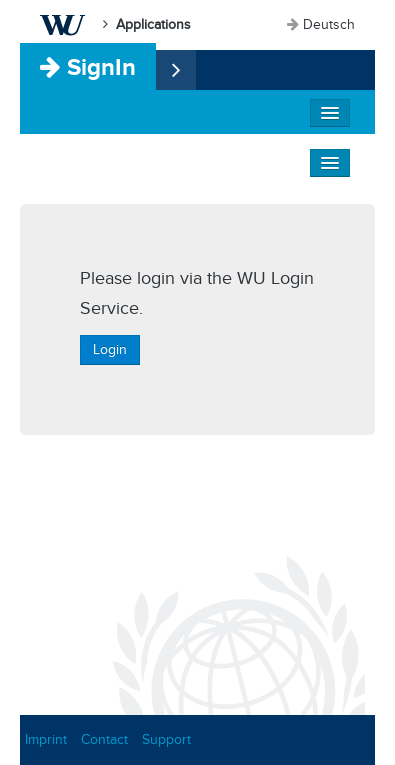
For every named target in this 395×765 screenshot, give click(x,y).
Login (110, 349)
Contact (104, 739)
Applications (153, 24)
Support (166, 739)
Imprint (46, 739)
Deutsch (329, 24)
